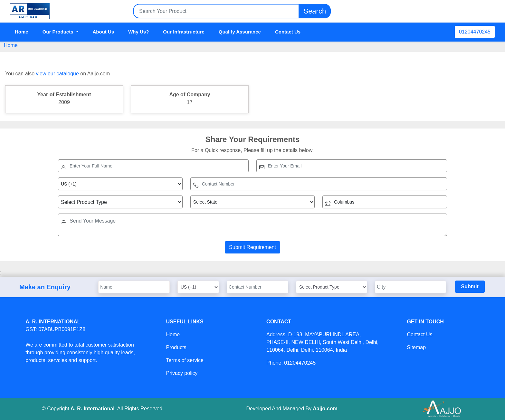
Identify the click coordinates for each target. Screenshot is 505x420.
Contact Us (288, 32)
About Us (104, 32)
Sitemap (416, 347)
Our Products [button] (59, 32)
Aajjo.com (325, 409)
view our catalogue (57, 74)
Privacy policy (182, 373)
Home (22, 32)
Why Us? (138, 32)
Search (315, 11)
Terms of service (185, 360)
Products (176, 347)
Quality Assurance (240, 32)
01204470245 (475, 32)
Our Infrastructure (184, 32)
